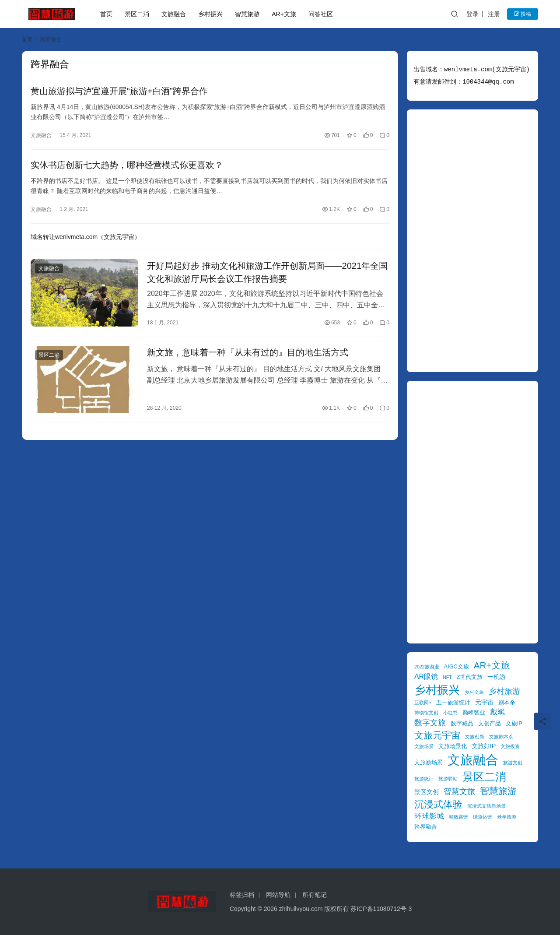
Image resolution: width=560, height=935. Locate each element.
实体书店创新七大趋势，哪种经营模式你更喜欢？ (127, 165)
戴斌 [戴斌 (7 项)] (497, 712)
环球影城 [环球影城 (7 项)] (429, 816)
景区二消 (137, 14)
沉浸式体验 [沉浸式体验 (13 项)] (438, 804)
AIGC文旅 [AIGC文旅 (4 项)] (457, 666)
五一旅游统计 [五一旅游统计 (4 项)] (453, 702)
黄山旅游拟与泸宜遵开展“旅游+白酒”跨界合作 (119, 91)
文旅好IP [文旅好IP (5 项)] (484, 746)
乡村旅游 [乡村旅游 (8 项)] (504, 691)
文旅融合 (174, 14)
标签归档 (242, 895)
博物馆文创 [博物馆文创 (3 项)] (426, 713)
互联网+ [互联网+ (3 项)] (423, 703)
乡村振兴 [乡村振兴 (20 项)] (437, 690)
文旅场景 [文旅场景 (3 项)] (424, 746)
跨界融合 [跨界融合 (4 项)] (426, 827)
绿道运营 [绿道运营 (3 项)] (483, 817)
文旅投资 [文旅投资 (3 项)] (510, 746)
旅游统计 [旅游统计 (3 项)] (424, 779)
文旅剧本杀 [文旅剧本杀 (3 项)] (501, 737)
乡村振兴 (210, 14)
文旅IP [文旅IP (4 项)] (514, 723)
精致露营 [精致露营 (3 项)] (458, 817)
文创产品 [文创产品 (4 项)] (490, 723)
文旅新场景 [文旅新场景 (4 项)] (429, 762)
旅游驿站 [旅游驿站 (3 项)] (448, 779)
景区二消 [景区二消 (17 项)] (484, 777)
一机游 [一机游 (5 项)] (497, 677)
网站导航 (278, 895)
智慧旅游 (247, 14)
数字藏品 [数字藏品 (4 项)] (462, 723)
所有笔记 (315, 895)
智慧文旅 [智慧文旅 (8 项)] (459, 791)
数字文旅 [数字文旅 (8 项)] (430, 723)
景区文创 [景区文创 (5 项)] (427, 792)
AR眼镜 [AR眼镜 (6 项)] (426, 677)
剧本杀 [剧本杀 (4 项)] (507, 702)
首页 (106, 14)
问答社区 (321, 14)
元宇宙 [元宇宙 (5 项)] (484, 702)
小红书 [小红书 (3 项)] (450, 713)
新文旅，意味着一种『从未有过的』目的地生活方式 (248, 352)
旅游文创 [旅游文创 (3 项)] (513, 763)
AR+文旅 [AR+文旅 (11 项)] (492, 665)
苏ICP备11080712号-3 (381, 909)
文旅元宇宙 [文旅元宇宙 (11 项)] (437, 735)
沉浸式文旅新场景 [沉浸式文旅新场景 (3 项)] (486, 806)
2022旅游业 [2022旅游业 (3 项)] (427, 667)
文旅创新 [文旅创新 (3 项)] (475, 737)
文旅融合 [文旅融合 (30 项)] (473, 760)
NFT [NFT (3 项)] (447, 677)
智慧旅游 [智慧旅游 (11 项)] (498, 791)
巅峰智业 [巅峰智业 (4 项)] (474, 712)
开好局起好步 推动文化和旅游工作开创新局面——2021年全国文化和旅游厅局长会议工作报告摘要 (267, 272)
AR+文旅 (284, 14)
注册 (494, 14)
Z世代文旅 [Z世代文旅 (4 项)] (470, 677)
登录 (472, 14)
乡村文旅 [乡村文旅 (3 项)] (474, 692)
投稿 (523, 14)
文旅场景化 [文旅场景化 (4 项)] (453, 746)
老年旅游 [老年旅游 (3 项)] (507, 817)
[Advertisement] (472, 241)
